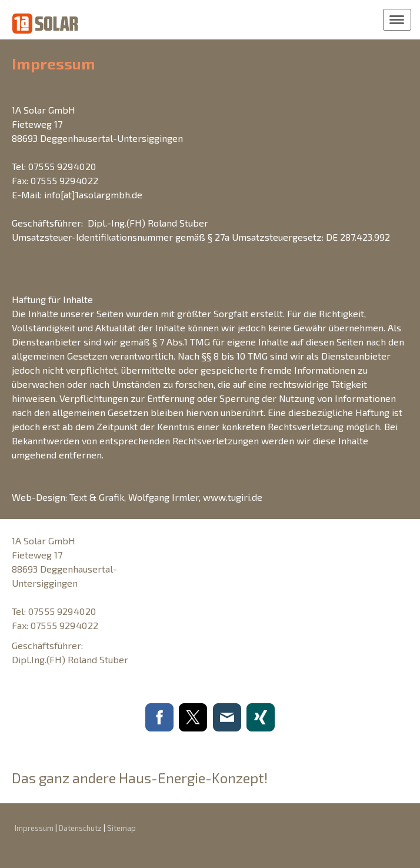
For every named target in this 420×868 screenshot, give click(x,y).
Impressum (34, 828)
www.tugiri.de (233, 497)
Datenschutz (80, 828)
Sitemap (121, 828)
